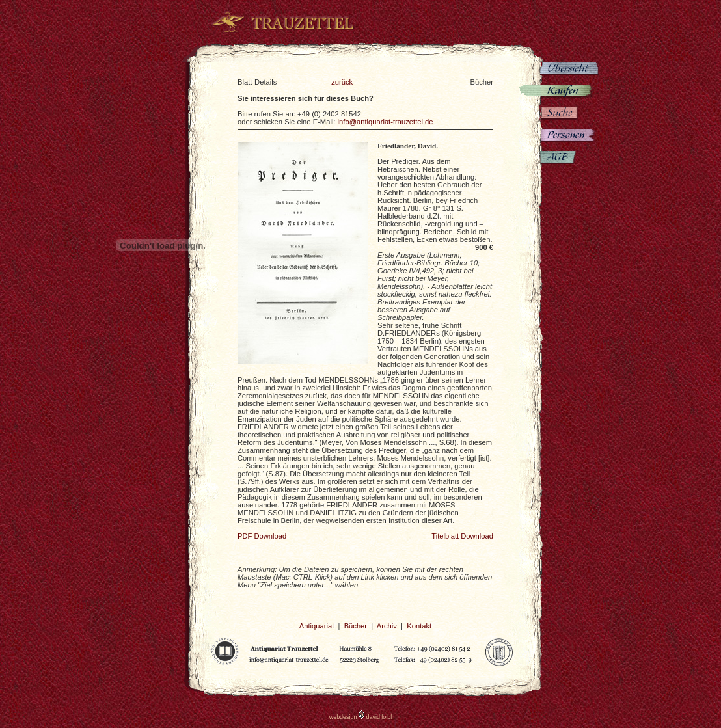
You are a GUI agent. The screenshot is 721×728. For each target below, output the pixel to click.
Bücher (356, 626)
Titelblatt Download (462, 536)
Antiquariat (317, 626)
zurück (342, 82)
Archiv (387, 626)
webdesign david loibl (361, 717)
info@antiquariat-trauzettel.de (386, 122)
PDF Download (262, 536)
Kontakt (419, 626)
